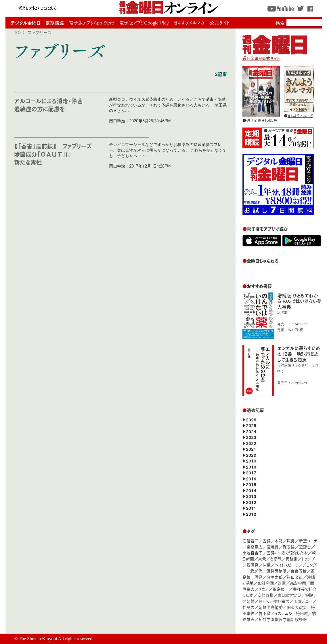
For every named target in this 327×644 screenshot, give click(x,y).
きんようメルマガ (189, 22)
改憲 (282, 583)
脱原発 (253, 565)
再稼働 (292, 559)
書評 (267, 541)
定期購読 (55, 23)
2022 (251, 443)
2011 (251, 508)
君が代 (256, 571)
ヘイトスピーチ (287, 565)
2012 (251, 502)
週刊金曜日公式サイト (275, 55)
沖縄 (267, 565)
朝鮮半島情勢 (271, 607)
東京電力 (255, 547)
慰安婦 (289, 547)
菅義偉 (273, 547)
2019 (251, 460)
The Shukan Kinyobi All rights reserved (56, 639)
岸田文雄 (295, 577)
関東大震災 (297, 607)
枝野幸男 (281, 601)
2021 (251, 449)
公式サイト (220, 22)
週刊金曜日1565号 (262, 120)
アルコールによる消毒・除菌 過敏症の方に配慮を (51, 105)
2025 (251, 425)
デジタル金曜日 (25, 23)
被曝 (309, 595)
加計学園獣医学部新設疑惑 (283, 619)
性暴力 (248, 607)
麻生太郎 (275, 577)
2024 (251, 431)
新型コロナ (308, 541)
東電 (262, 559)
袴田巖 (302, 613)
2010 (251, 514)
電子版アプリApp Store (92, 22)
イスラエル (283, 613)
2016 (251, 478)
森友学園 (298, 583)
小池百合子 (253, 553)
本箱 (279, 541)
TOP (18, 33)
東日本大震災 (289, 595)
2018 (251, 467)
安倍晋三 (250, 541)
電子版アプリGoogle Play (144, 22)
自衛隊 (276, 559)
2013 (251, 496)
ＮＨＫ (264, 601)
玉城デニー (303, 601)
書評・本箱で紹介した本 (287, 553)
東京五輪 (299, 571)
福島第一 (281, 589)
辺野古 (305, 547)
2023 (251, 437)
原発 (291, 541)
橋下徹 (265, 613)
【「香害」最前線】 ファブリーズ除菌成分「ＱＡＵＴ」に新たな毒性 (53, 154)
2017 (251, 472)
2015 (251, 484)
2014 (251, 490)
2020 (251, 455)
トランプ (308, 559)
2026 (251, 419)
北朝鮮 (248, 601)
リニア (264, 589)
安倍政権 (265, 595)
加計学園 (266, 583)
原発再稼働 (276, 571)
